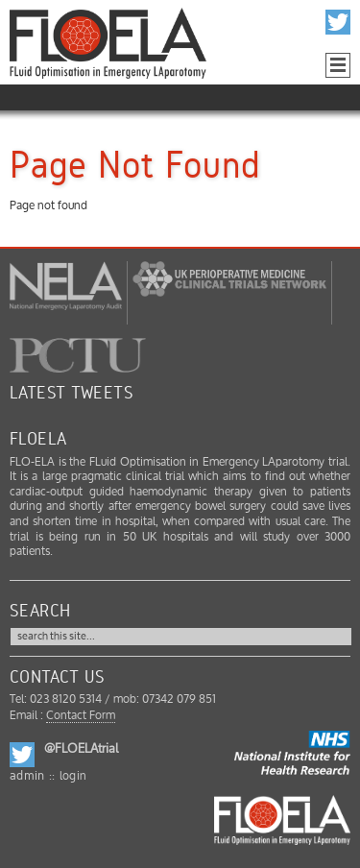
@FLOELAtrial (81, 749)
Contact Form (81, 716)
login (73, 776)
